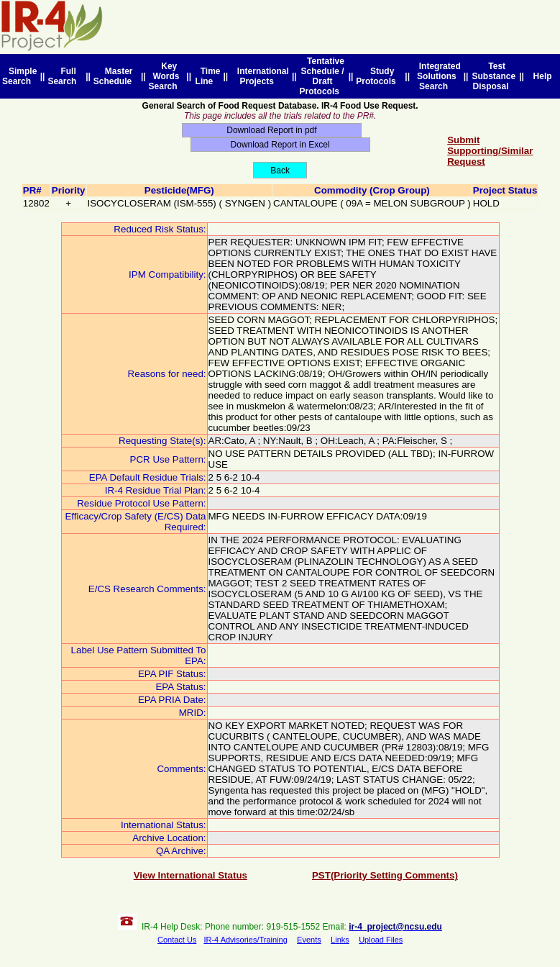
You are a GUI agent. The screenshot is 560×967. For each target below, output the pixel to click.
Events (309, 940)
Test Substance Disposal (494, 76)
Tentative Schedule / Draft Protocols (322, 76)
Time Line (208, 76)
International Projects (261, 76)
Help (542, 76)
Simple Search (19, 76)
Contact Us (177, 940)
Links (340, 940)
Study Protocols (378, 76)
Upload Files (381, 940)
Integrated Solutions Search (437, 76)
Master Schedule (115, 76)
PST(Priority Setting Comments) (385, 875)
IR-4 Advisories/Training (245, 940)
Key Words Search (166, 76)
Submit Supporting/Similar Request (490, 151)
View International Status (191, 875)
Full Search (64, 76)
